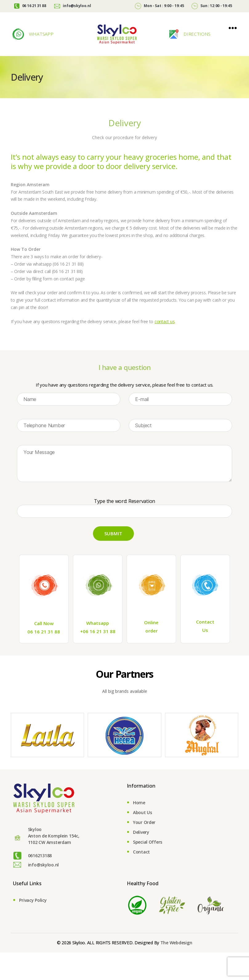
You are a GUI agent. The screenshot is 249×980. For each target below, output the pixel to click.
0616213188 (40, 855)
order (151, 631)
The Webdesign (176, 943)
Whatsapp (98, 623)
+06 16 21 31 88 (98, 631)
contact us (165, 321)
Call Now (44, 623)
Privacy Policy (33, 900)
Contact (205, 622)
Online (151, 622)
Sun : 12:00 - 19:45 (212, 6)
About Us (143, 812)
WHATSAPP (41, 34)
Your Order (144, 822)
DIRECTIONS (196, 34)
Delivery (141, 832)
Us (205, 630)
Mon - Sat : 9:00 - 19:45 (159, 6)
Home (139, 803)
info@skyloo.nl (72, 6)
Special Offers (148, 842)
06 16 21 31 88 (30, 6)
